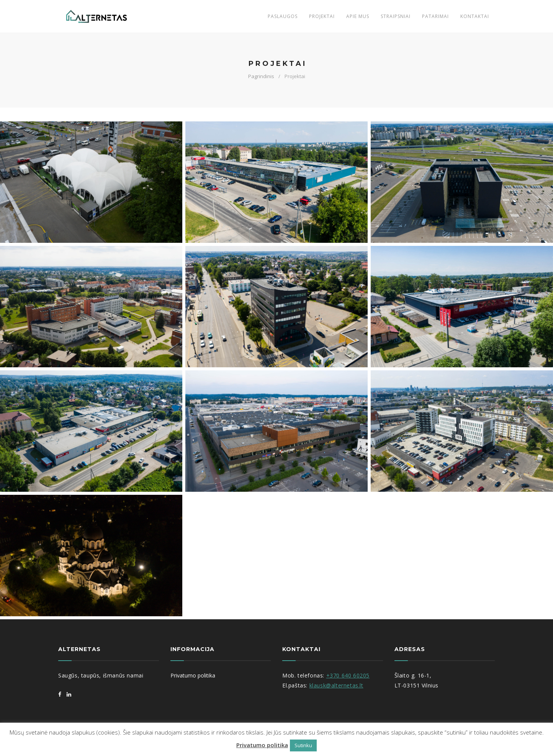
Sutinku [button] (303, 745)
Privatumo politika (262, 745)
